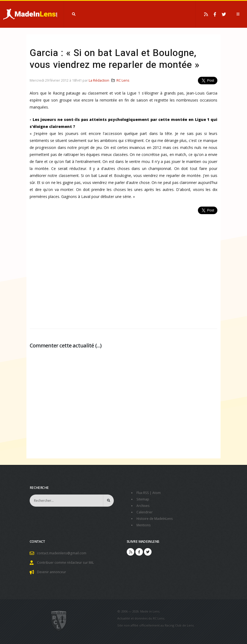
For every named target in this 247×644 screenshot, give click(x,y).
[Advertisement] (123, 268)
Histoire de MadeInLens (156, 519)
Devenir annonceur (53, 572)
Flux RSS (143, 493)
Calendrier (145, 512)
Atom (158, 493)
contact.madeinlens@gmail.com (62, 553)
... (98, 345)
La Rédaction (99, 80)
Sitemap (143, 499)
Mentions (144, 525)
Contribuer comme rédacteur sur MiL (67, 563)
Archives (143, 506)
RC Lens (123, 80)
